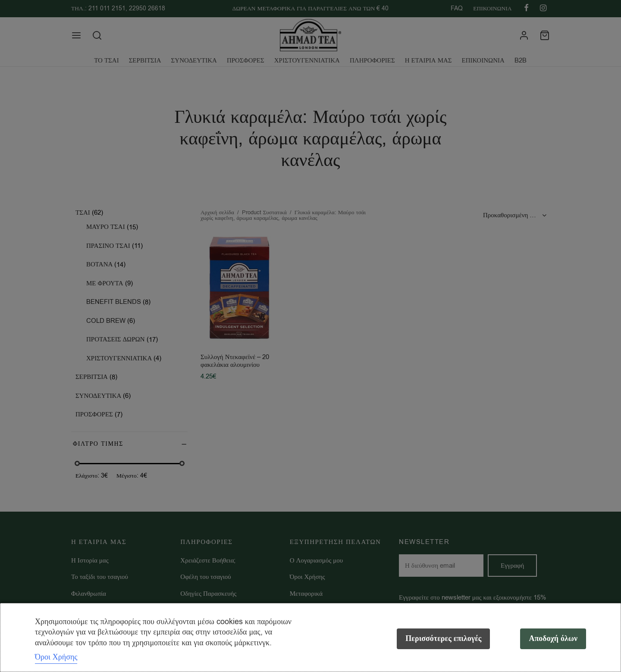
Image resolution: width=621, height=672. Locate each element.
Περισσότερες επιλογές (443, 639)
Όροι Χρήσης (56, 657)
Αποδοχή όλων (553, 639)
